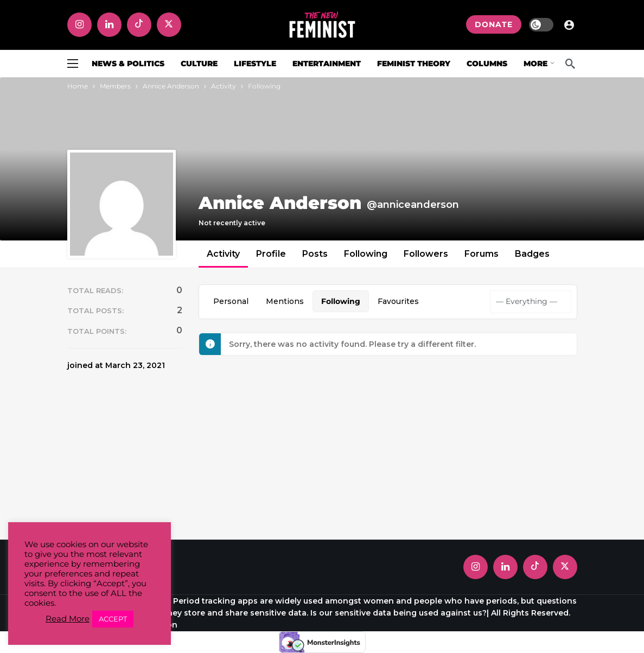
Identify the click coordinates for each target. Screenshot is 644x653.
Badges (532, 254)
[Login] (569, 24)
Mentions (285, 301)
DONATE (494, 24)
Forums (482, 254)
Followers (426, 254)
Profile (271, 254)
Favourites (398, 301)
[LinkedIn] (109, 25)
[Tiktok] (139, 25)
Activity (223, 254)
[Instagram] (79, 25)
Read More (68, 619)
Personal (231, 301)
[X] (169, 25)
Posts (315, 254)
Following (366, 254)
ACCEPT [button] (113, 619)
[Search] (570, 64)
